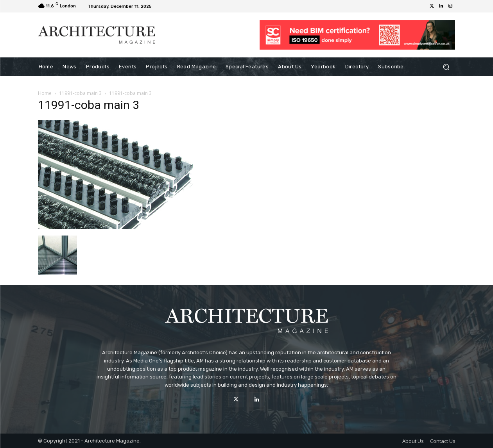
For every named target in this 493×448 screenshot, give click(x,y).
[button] (446, 67)
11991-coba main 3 (80, 93)
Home (45, 93)
